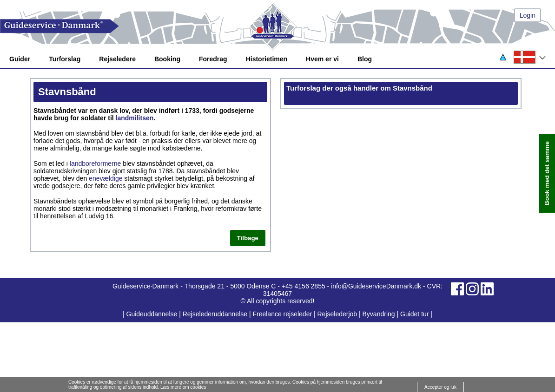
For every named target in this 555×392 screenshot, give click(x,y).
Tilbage (248, 238)
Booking (167, 59)
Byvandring (379, 314)
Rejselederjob (337, 314)
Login (528, 15)
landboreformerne (96, 163)
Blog (365, 59)
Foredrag (213, 59)
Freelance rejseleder (282, 314)
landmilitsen (135, 118)
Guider (20, 59)
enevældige (106, 178)
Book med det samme (547, 173)
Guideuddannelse (153, 314)
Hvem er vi (322, 59)
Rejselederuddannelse (216, 314)
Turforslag (65, 59)
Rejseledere (117, 59)
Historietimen (267, 59)
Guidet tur (414, 314)
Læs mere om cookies (183, 387)
